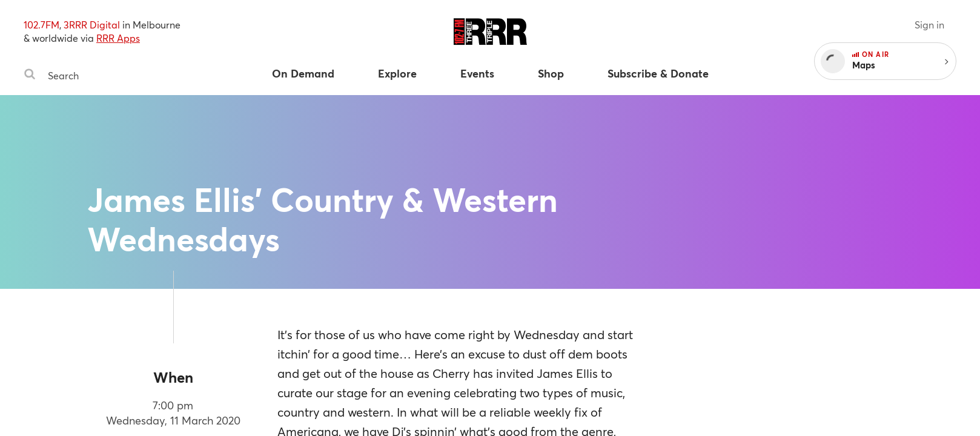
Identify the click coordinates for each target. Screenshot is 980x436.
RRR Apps (118, 38)
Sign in (929, 25)
